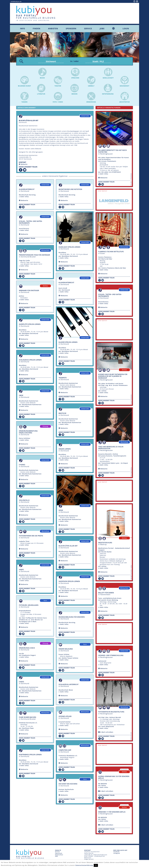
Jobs (102, 29)
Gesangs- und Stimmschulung (111, 656)
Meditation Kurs (105, 543)
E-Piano (22, 465)
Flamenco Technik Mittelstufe (111, 252)
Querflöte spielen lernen (30, 325)
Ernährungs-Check (27, 648)
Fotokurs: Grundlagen (29, 606)
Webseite (24, 165)
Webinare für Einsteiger (29, 291)
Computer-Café (65, 751)
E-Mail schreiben (107, 733)
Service (88, 29)
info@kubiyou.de (16, 2)
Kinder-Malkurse (66, 649)
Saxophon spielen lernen (69, 582)
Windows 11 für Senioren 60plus (112, 812)
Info (22, 29)
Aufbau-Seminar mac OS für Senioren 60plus (114, 778)
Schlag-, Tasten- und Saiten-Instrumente (31, 223)
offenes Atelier (65, 717)
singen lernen (65, 449)
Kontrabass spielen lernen (30, 755)
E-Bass (22, 682)
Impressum (59, 854)
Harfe (21, 570)
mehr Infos (24, 197)
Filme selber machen (28, 718)
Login (126, 29)
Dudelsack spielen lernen (69, 247)
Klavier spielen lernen (68, 343)
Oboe (21, 396)
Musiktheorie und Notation (70, 190)
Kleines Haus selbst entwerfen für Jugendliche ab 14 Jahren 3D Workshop (113, 377)
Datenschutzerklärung (84, 865)
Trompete (63, 378)
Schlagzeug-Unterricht (69, 685)
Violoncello (24, 501)
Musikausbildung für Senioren (72, 617)
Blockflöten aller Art (68, 546)
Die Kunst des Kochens (68, 784)
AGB (56, 857)
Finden (37, 29)
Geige (61, 511)
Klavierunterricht (27, 190)
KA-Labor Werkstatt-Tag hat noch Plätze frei (113, 152)
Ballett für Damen (106, 593)
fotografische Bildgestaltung (111, 712)
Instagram (117, 854)
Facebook (116, 852)
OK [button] (96, 865)
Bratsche (62, 414)
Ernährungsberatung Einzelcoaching (28, 432)
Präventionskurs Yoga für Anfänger (34, 255)
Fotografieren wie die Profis (31, 536)
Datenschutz (59, 855)
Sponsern (71, 29)
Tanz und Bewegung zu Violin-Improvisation (111, 448)
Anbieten (53, 29)
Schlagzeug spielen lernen (30, 360)
